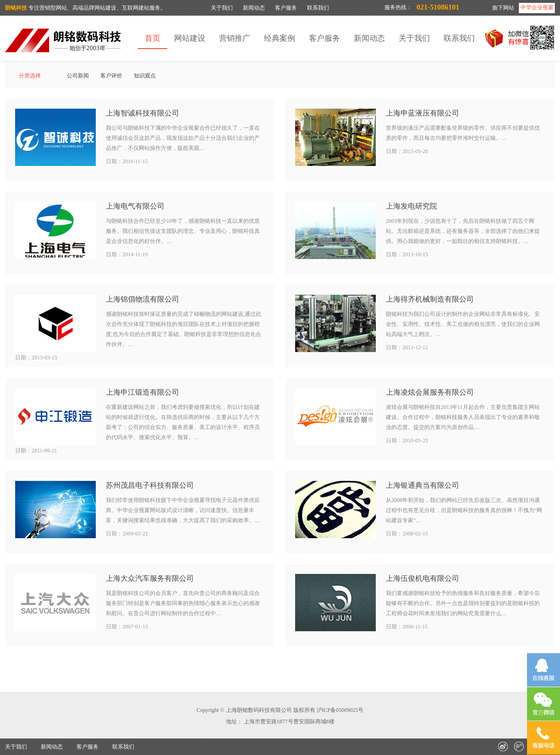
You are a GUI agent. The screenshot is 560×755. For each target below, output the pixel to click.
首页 (153, 38)
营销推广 (235, 38)
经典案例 (280, 38)
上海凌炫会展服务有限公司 (430, 392)
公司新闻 (78, 76)
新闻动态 (254, 8)
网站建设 (190, 38)
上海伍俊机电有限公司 (423, 578)
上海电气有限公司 (135, 206)
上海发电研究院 (412, 206)
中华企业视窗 (537, 7)
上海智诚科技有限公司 (143, 113)
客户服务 (286, 8)
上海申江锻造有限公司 (143, 392)
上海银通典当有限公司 (423, 485)
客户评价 (111, 76)
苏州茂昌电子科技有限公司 (150, 485)
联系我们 (318, 8)
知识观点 (145, 76)
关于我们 (222, 8)
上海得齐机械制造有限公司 (430, 299)
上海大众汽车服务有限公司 (150, 578)
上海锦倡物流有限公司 (143, 299)
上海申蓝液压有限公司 (423, 113)
